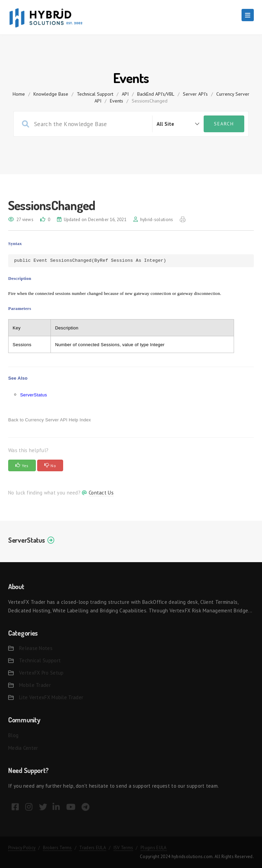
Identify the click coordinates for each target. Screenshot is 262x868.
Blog (13, 735)
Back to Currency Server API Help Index (50, 420)
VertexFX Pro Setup (41, 673)
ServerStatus (34, 395)
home (19, 94)
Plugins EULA (154, 848)
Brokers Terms (57, 848)
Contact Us (101, 493)
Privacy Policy (22, 848)
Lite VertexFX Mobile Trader (51, 697)
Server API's (195, 94)
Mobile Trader (35, 685)
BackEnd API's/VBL (156, 94)
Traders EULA (93, 848)
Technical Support (95, 94)
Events (117, 101)
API (125, 94)
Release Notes (36, 648)
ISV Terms (123, 848)
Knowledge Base (51, 94)
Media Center (23, 748)
